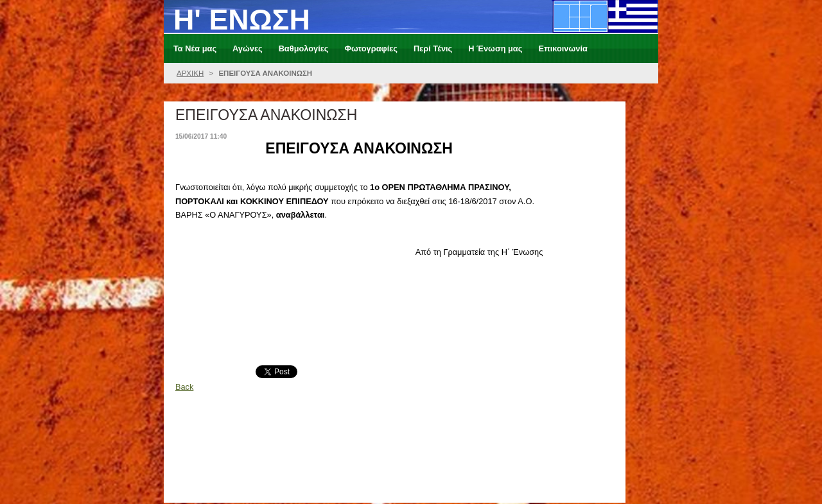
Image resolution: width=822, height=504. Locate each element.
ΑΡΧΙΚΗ (190, 73)
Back (184, 387)
